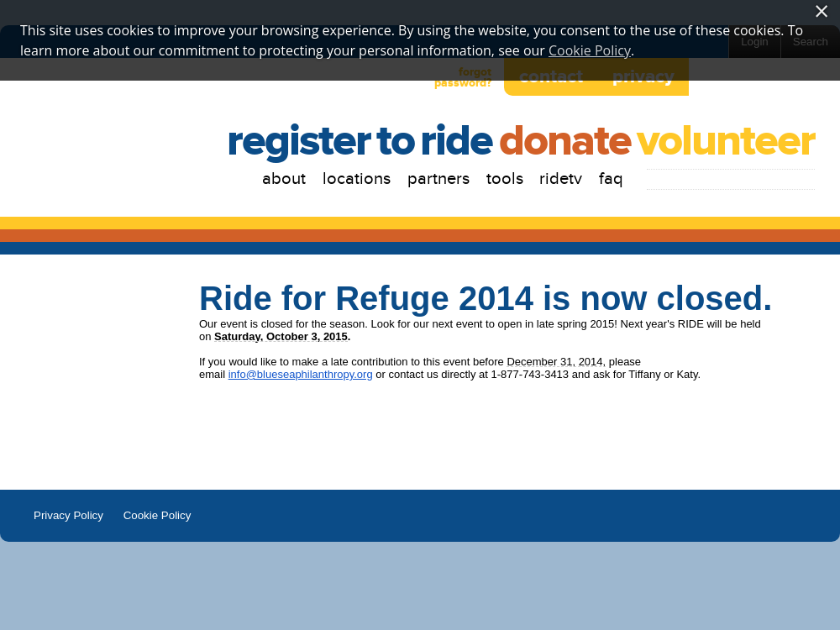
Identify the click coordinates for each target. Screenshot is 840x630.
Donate (565, 142)
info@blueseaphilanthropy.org (301, 374)
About (284, 179)
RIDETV (561, 179)
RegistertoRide (360, 142)
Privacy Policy (68, 515)
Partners (438, 179)
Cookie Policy (157, 515)
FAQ (611, 179)
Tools (505, 179)
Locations (357, 179)
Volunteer (726, 142)
